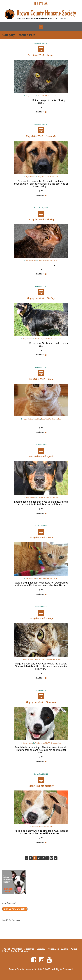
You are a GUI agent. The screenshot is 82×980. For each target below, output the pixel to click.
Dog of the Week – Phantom (41, 702)
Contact (15, 951)
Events (65, 949)
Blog (6, 951)
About (74, 949)
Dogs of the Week (43, 177)
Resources (53, 949)
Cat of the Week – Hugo (41, 619)
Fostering (29, 949)
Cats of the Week (43, 96)
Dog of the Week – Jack (41, 457)
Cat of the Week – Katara (41, 55)
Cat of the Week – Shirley (41, 220)
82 (51, 858)
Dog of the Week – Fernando (41, 136)
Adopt (7, 949)
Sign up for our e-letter (15, 909)
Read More (41, 112)
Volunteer (17, 949)
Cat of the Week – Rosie (41, 379)
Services (41, 949)
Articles (38, 339)
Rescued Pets (54, 96)
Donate (25, 951)
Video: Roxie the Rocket (41, 786)
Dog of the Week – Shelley (41, 298)
